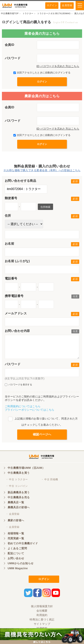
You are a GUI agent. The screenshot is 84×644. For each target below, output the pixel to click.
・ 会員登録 (13, 514)
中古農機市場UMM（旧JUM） (26, 468)
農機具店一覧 (16, 502)
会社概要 (42, 611)
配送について (16, 553)
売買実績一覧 (16, 538)
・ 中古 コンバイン (17, 486)
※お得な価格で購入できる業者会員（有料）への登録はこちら (42, 170)
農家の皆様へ (16, 520)
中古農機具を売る (19, 497)
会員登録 (67, 5)
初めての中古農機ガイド (23, 543)
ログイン (52, 5)
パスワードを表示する (18, 385)
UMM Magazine (18, 568)
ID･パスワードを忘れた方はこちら (58, 66)
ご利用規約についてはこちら (23, 406)
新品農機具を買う (19, 492)
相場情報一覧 (16, 533)
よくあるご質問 (17, 548)
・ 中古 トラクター (17, 479)
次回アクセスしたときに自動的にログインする (42, 73)
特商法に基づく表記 (42, 619)
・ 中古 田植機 (50, 479)
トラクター (28, 13)
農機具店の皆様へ (19, 507)
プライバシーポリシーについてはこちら (30, 410)
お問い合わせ (16, 558)
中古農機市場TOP (10, 13)
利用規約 (42, 615)
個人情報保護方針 (42, 606)
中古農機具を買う (19, 473)
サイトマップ (42, 624)
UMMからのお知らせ (21, 563)
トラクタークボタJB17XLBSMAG (54, 13)
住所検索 (45, 207)
